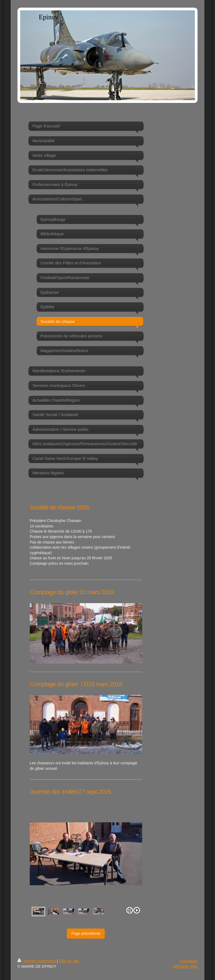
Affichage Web (185, 966)
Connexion (188, 961)
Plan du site (69, 961)
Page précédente (86, 933)
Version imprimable (37, 961)
